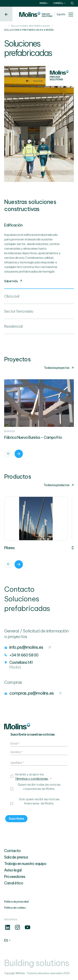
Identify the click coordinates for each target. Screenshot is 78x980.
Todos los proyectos (59, 368)
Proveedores (15, 877)
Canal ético (14, 883)
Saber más (13, 281)
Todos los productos (59, 485)
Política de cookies (15, 908)
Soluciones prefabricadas (30, 26)
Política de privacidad (16, 902)
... (5, 26)
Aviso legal (13, 870)
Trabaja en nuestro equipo (25, 864)
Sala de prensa (16, 857)
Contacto (12, 851)
